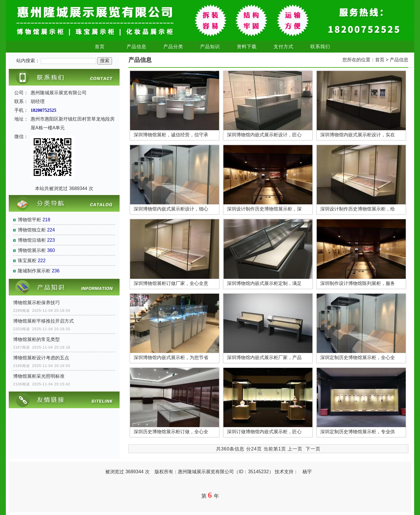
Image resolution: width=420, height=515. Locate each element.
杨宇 (307, 472)
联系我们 (320, 47)
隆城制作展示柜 (34, 271)
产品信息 (136, 47)
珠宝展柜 (27, 261)
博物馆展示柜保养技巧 (36, 303)
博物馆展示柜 (32, 250)
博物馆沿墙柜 (32, 240)
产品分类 (173, 47)
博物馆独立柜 (32, 230)
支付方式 (283, 47)
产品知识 (210, 47)
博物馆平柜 (29, 220)
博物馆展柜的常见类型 (36, 339)
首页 (100, 47)
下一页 (313, 449)
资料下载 (247, 47)
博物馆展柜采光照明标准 (39, 376)
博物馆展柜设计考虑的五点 (41, 358)
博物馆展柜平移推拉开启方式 (43, 321)
